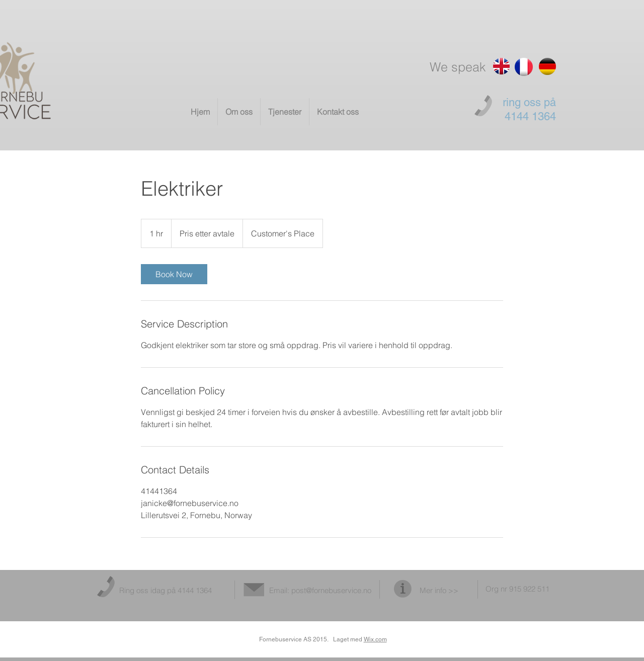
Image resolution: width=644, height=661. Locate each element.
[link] (174, 274)
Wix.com (375, 639)
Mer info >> (439, 590)
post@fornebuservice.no (331, 590)
